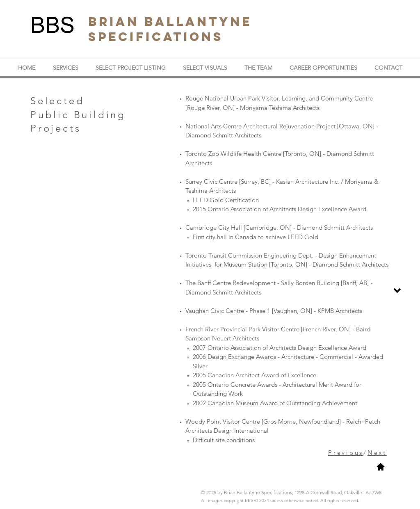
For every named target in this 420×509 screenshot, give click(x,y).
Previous (346, 453)
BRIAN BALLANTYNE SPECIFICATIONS (170, 29)
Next (377, 453)
